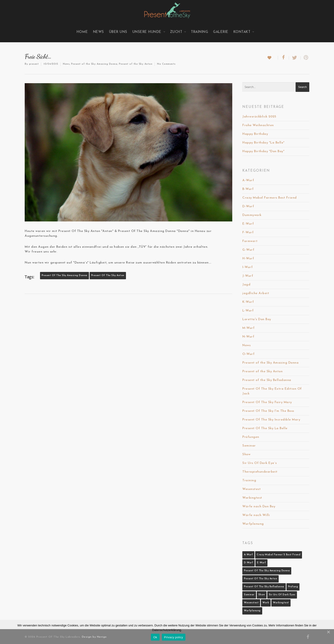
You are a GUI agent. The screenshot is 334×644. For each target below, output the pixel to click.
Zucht (178, 32)
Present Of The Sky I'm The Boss (268, 411)
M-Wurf (248, 328)
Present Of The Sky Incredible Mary (271, 420)
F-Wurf (248, 233)
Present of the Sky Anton (136, 64)
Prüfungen (251, 437)
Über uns (118, 32)
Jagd (246, 285)
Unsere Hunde (149, 32)
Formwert (250, 241)
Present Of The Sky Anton (108, 275)
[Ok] (328, 632)
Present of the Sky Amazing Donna (94, 64)
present (34, 64)
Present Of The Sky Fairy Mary (267, 402)
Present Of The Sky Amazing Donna (64, 275)
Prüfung (293, 587)
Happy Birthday (255, 134)
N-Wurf (248, 337)
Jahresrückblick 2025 (259, 117)
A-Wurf (248, 180)
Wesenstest (251, 489)
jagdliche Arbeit (256, 293)
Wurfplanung (253, 524)
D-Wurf (248, 206)
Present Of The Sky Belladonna (264, 587)
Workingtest (252, 498)
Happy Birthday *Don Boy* (263, 151)
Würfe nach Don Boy (259, 507)
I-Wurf (247, 267)
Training (199, 32)
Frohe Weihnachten (258, 125)
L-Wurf (248, 311)
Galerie (221, 32)
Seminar (249, 446)
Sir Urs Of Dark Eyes (282, 595)
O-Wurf (248, 354)
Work (266, 603)
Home (82, 32)
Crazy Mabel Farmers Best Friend (270, 198)
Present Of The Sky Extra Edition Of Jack (272, 391)
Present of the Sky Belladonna (267, 380)
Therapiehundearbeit (260, 472)
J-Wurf (248, 276)
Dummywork (252, 215)
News (99, 32)
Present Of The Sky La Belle (265, 428)
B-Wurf (248, 189)
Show (246, 454)
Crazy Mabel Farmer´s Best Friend (279, 555)
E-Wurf (248, 224)
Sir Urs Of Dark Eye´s (260, 463)
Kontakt (244, 32)
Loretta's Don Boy (257, 319)
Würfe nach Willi (256, 515)
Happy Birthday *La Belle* (263, 143)
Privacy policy (174, 637)
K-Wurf (248, 302)
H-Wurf (248, 259)
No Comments (166, 64)
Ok (155, 637)
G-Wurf (248, 250)
